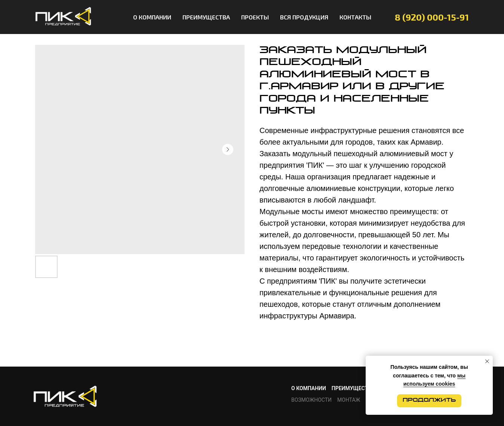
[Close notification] (487, 361)
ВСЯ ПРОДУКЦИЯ (304, 17)
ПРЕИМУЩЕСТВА (206, 17)
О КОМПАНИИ (152, 17)
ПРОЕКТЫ (255, 17)
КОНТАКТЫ (355, 17)
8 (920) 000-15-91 (432, 17)
